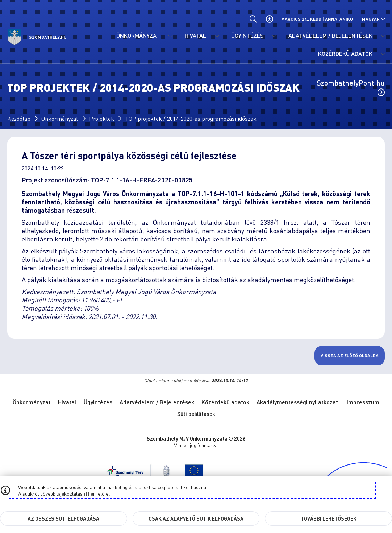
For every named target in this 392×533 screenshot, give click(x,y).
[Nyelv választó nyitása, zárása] (374, 19)
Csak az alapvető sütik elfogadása (196, 518)
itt (87, 493)
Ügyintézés (98, 402)
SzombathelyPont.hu (351, 87)
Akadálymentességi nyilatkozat (297, 402)
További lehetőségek (329, 518)
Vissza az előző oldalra (350, 356)
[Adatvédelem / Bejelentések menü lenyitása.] (383, 36)
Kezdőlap (19, 118)
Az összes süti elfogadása (63, 518)
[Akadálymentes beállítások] (269, 19)
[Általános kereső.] (253, 19)
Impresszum (363, 402)
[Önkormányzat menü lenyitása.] (170, 36)
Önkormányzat (60, 118)
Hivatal (67, 402)
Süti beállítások (196, 414)
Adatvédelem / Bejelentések (157, 402)
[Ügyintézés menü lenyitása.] (274, 36)
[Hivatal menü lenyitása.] (217, 36)
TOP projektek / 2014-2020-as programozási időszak (191, 118)
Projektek (102, 118)
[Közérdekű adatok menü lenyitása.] (383, 54)
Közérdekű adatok (225, 402)
